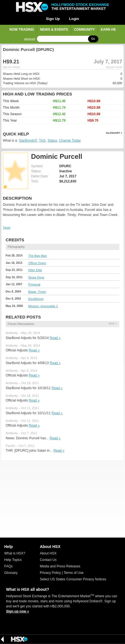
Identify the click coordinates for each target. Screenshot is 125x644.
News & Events (54, 30)
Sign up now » (18, 611)
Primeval (34, 284)
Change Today (70, 141)
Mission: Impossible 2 (43, 306)
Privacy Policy (50, 573)
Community (84, 30)
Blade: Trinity (37, 292)
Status (52, 141)
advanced (29, 39)
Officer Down (37, 263)
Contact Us (48, 560)
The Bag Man (38, 256)
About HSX (48, 553)
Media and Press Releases (60, 566)
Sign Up (53, 19)
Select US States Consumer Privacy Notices (73, 579)
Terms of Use (74, 573)
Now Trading (22, 30)
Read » (55, 338)
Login (74, 19)
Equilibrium (36, 299)
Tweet (7, 228)
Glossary (11, 573)
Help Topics (13, 560)
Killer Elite (35, 270)
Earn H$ (108, 30)
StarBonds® (28, 141)
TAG (42, 141)
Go (93, 39)
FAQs (8, 566)
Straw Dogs (36, 277)
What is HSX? (15, 553)
